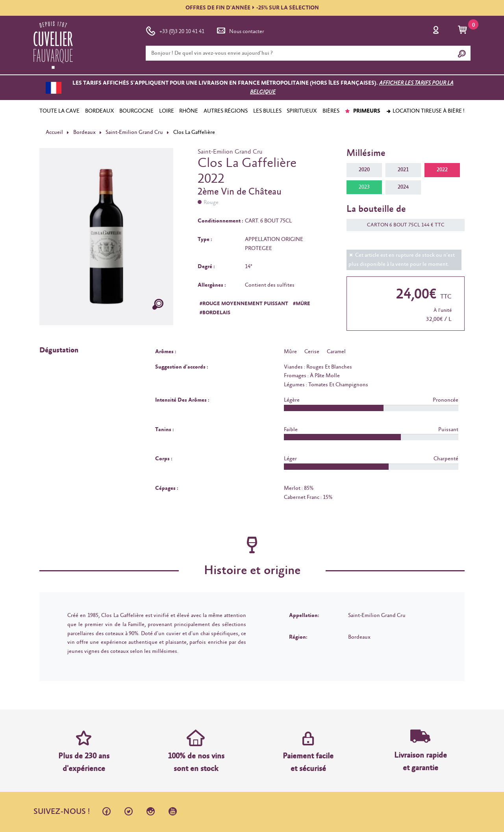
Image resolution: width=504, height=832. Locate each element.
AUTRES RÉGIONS (226, 111)
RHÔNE (189, 111)
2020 (364, 170)
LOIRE (167, 111)
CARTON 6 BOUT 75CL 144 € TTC (402, 225)
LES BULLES (267, 111)
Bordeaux (84, 132)
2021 (403, 170)
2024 (403, 187)
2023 (364, 187)
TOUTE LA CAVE (59, 111)
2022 (442, 170)
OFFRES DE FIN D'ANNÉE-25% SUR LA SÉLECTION (252, 8)
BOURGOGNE (136, 111)
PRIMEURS (362, 111)
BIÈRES (331, 111)
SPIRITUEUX (302, 111)
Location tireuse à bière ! (425, 111)
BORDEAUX (100, 111)
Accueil (54, 132)
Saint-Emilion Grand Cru (134, 132)
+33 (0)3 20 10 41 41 (175, 30)
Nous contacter (240, 30)
